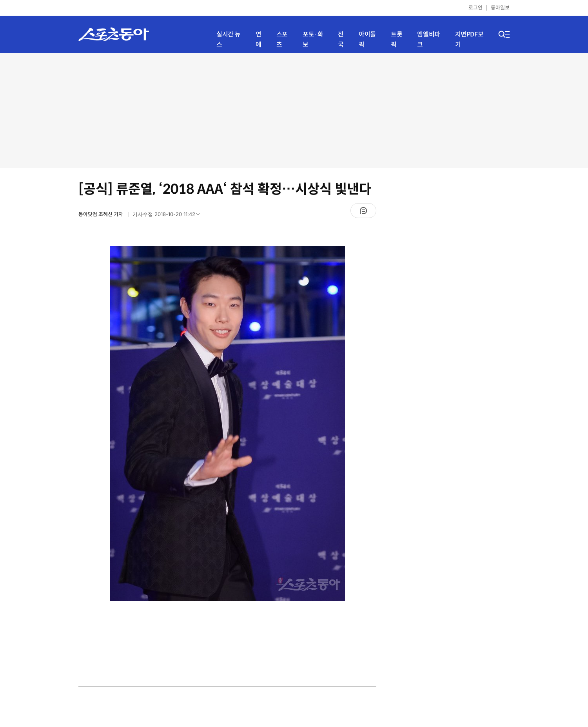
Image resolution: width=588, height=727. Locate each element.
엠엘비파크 (428, 39)
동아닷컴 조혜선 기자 (101, 214)
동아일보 (500, 8)
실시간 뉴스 (229, 39)
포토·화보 (313, 39)
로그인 (475, 8)
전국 (341, 39)
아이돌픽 (367, 39)
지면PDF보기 (469, 39)
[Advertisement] (294, 110)
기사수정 (169, 216)
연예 (259, 39)
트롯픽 (397, 39)
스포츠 (282, 39)
